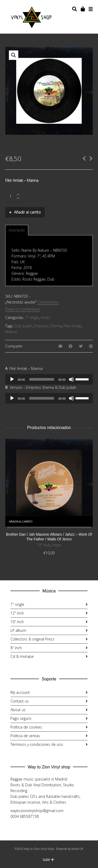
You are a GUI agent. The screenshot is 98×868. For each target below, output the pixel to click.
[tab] (17, 230)
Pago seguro (21, 718)
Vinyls (45, 317)
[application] (49, 379)
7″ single (17, 604)
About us (18, 710)
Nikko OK (77, 849)
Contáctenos (48, 302)
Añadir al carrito (27, 212)
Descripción (17, 230)
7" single (32, 317)
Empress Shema (48, 326)
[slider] (42, 379)
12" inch (44, 545)
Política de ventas (25, 736)
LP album (18, 630)
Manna (11, 332)
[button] (14, 55)
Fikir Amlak (72, 326)
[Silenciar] (71, 379)
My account (20, 692)
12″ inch (17, 613)
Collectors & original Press (32, 639)
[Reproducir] (12, 379)
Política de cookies (26, 727)
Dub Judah (23, 326)
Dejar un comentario (23, 309)
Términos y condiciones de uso (37, 744)
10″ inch (17, 622)
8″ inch (16, 648)
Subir (48, 860)
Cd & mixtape (22, 656)
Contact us (20, 701)
